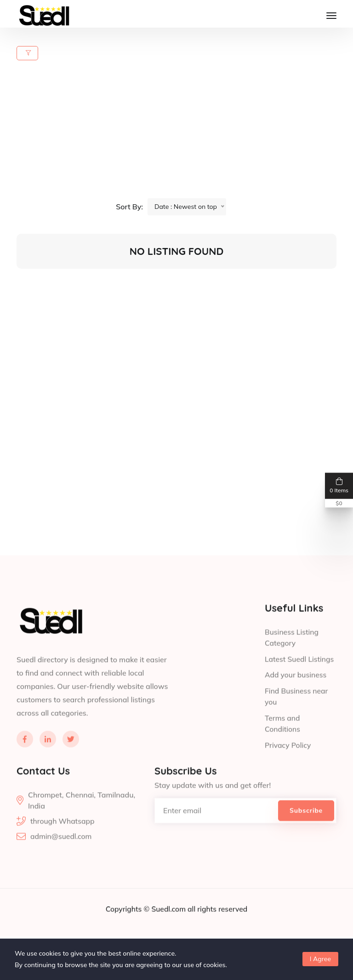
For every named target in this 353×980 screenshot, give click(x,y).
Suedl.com (169, 927)
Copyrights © (127, 927)
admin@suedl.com (62, 855)
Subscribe (306, 828)
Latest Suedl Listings (300, 678)
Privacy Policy (288, 763)
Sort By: (129, 207)
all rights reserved (219, 927)
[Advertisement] (182, 134)
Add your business (296, 694)
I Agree (320, 959)
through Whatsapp (63, 839)
